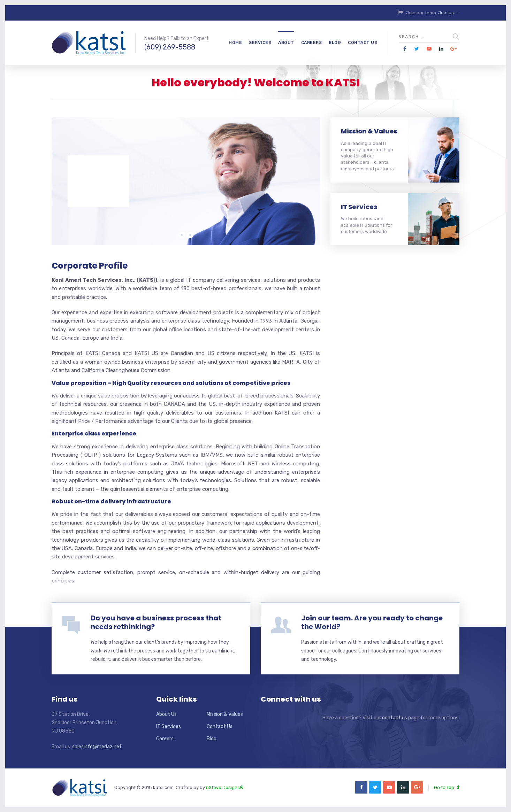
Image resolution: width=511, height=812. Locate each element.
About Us (166, 714)
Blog (335, 42)
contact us (395, 718)
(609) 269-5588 (170, 47)
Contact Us (363, 42)
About (286, 42)
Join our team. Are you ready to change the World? (372, 622)
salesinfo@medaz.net (97, 747)
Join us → (449, 13)
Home (235, 42)
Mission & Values (369, 131)
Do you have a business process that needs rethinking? (156, 622)
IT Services (359, 207)
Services (260, 42)
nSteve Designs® (225, 787)
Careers (312, 42)
